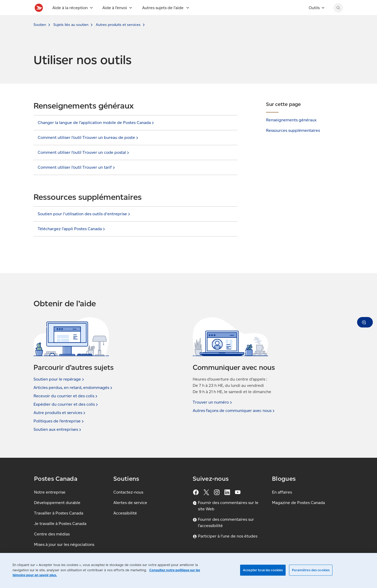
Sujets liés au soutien (71, 36)
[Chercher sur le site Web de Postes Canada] (338, 19)
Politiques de (59, 421)
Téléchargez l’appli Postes (72, 240)
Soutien (40, 36)
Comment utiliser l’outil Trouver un (77, 179)
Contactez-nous (128, 492)
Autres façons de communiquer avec (234, 411)
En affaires (282, 492)
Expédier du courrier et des (66, 404)
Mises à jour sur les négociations (64, 544)
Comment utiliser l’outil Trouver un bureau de (88, 149)
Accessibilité (125, 513)
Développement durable (57, 503)
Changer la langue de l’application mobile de (96, 134)
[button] (365, 322)
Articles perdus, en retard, (73, 388)
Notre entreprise (50, 492)
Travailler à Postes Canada (59, 513)
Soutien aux (58, 429)
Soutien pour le (59, 379)
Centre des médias (52, 534)
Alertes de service (130, 503)
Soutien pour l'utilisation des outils (84, 225)
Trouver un (213, 402)
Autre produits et (60, 413)
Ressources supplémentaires (293, 142)
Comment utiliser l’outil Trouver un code (84, 164)
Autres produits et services (118, 36)
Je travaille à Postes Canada (60, 524)
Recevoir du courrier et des (66, 396)
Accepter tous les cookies (263, 570)
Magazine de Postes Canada (298, 503)
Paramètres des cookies (311, 570)
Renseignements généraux (291, 131)
